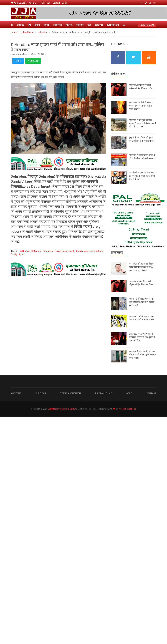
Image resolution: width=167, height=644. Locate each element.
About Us (33, 3)
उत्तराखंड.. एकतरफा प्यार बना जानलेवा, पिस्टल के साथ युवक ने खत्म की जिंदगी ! (142, 337)
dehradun (43, 32)
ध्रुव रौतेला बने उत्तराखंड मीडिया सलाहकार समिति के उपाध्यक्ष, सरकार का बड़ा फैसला (141, 267)
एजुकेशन (80, 25)
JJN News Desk (21, 54)
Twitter (18, 61)
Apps (129, 393)
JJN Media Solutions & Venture (62, 409)
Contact (56, 3)
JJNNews (24, 251)
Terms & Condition (70, 393)
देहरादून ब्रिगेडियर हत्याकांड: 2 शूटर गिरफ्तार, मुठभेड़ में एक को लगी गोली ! (142, 302)
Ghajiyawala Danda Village (89, 251)
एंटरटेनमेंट (99, 25)
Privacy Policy (104, 393)
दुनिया (37, 25)
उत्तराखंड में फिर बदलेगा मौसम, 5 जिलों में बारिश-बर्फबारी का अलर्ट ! (142, 158)
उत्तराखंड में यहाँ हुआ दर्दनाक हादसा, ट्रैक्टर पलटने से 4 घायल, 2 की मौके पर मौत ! (142, 123)
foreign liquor (18, 254)
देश (29, 25)
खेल (89, 25)
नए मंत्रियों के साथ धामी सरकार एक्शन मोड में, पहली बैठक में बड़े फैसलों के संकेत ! (142, 176)
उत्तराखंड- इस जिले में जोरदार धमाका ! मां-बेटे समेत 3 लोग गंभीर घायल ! (141, 106)
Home (14, 32)
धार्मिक (47, 25)
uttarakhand (27, 32)
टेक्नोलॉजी (58, 25)
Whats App (33, 61)
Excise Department (64, 251)
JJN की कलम (113, 25)
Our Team (46, 3)
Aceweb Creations (127, 409)
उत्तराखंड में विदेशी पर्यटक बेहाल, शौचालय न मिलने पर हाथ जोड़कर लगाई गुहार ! (142, 355)
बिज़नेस (69, 25)
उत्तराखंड (20, 25)
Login (65, 3)
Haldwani (36, 251)
